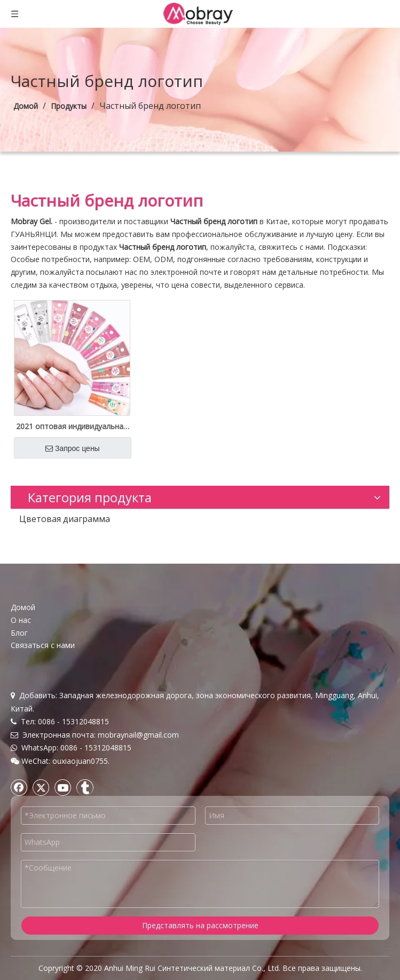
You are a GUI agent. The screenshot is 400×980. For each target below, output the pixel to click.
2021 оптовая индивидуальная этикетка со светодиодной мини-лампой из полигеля (72, 426)
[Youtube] (63, 787)
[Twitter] (41, 787)
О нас (21, 620)
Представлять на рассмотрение (200, 925)
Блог (19, 633)
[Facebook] (19, 787)
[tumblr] (85, 787)
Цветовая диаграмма (65, 519)
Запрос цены (73, 448)
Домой (23, 607)
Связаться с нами (43, 645)
